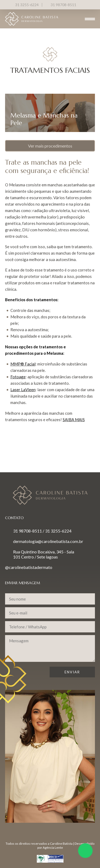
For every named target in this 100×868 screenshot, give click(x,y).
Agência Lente (53, 848)
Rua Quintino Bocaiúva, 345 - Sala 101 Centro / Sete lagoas (44, 554)
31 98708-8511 (63, 5)
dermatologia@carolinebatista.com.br (48, 541)
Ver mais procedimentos (50, 146)
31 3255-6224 (27, 5)
